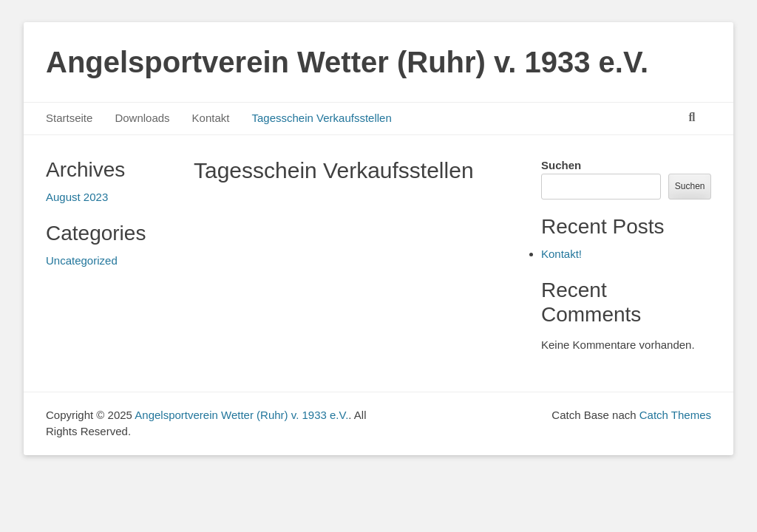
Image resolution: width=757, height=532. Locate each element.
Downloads (142, 118)
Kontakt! (561, 254)
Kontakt (211, 118)
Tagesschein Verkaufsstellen (321, 118)
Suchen (561, 165)
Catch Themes (675, 415)
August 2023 (77, 197)
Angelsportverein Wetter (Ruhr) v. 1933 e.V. (347, 62)
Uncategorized (82, 260)
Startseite (69, 118)
